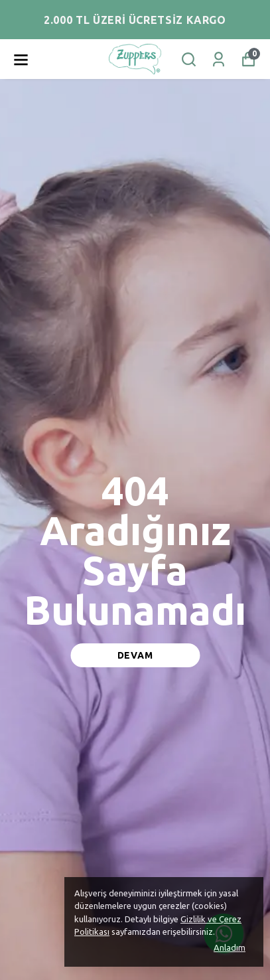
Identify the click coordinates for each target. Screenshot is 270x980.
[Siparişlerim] (219, 59)
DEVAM (135, 655)
